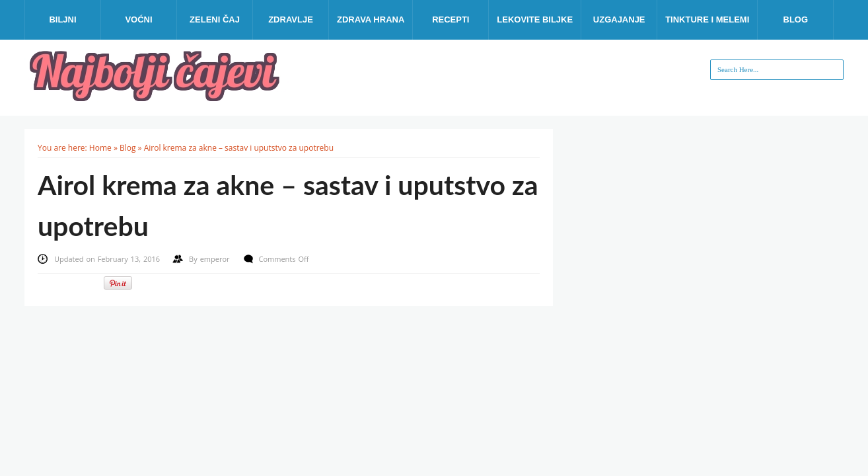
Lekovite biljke (535, 20)
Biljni (62, 20)
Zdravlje (291, 20)
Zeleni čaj (215, 20)
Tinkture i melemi (707, 20)
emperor (216, 259)
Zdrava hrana (371, 20)
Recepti (451, 20)
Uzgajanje (619, 20)
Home (100, 148)
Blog (796, 20)
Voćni (138, 20)
